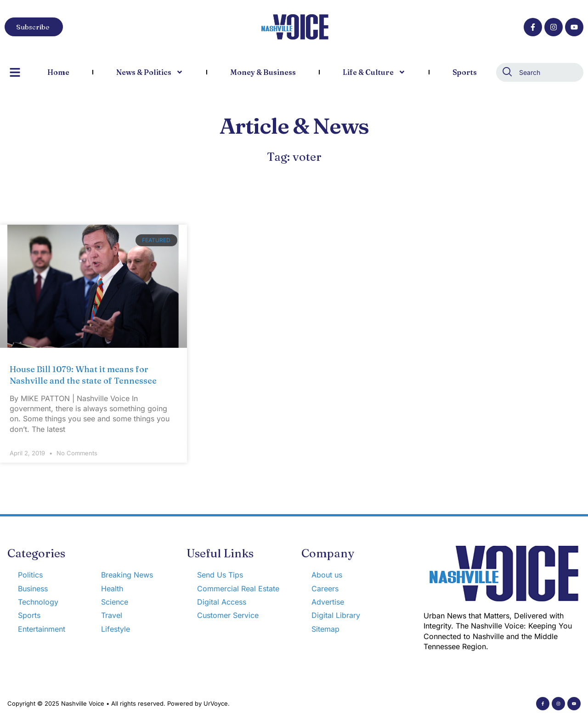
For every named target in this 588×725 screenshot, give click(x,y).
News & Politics (150, 72)
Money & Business (263, 72)
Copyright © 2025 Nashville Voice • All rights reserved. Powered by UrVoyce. (119, 703)
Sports (465, 72)
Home (58, 72)
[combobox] (540, 72)
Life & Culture (374, 72)
